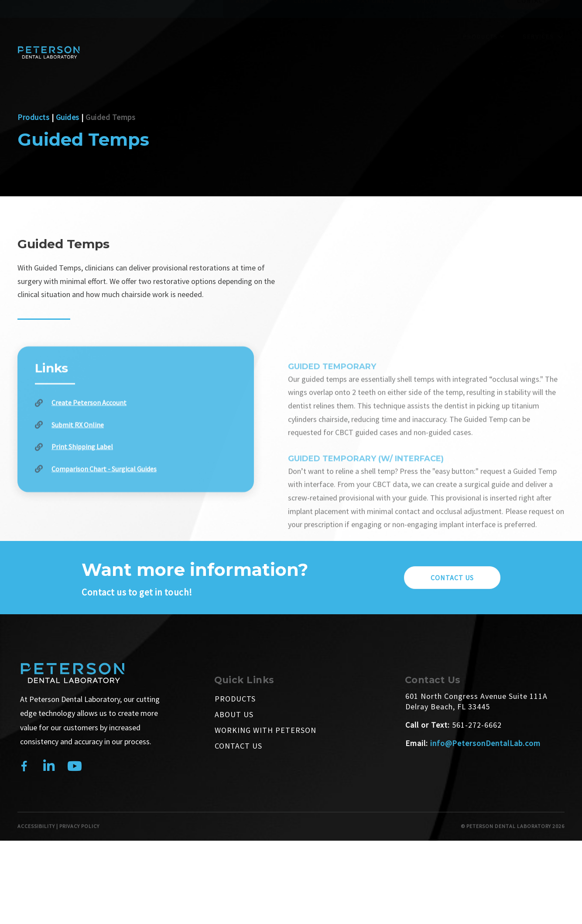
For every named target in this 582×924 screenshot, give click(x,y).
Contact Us (238, 746)
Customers (313, 18)
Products (484, 53)
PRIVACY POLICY (79, 826)
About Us (253, 18)
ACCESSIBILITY (36, 826)
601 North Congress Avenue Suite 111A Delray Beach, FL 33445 (476, 701)
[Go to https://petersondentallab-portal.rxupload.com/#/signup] (136, 437)
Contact (532, 18)
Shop (477, 18)
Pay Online (376, 18)
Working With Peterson (265, 730)
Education (431, 18)
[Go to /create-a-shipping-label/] (136, 481)
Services (538, 53)
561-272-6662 (477, 725)
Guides (68, 117)
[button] (452, 578)
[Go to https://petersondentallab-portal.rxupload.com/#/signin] (136, 459)
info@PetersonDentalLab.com (485, 743)
